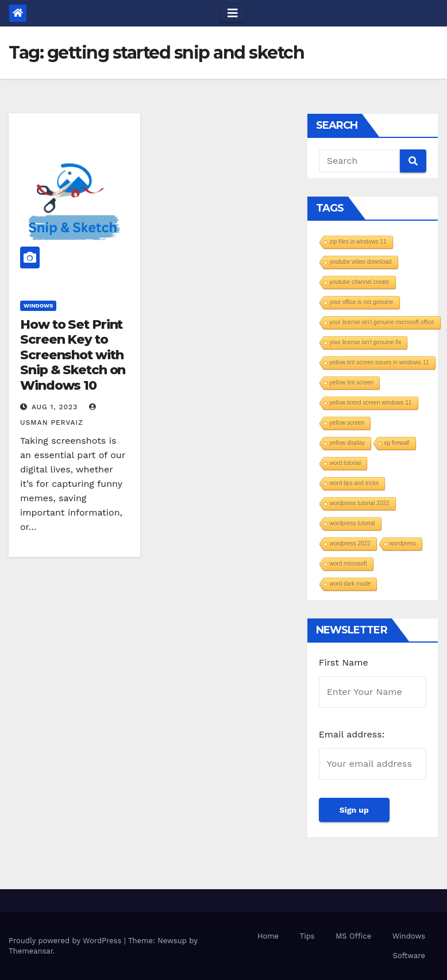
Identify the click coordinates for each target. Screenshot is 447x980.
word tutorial (345, 463)
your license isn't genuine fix (366, 342)
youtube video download (361, 262)
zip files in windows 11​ (358, 242)
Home (268, 936)
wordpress (403, 543)
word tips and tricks (354, 483)
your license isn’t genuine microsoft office (382, 322)
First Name (344, 662)
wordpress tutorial (352, 523)
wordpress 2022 (350, 543)
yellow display (348, 443)
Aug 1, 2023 (55, 407)
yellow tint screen (352, 383)
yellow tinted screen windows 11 (371, 403)
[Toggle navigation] (233, 13)
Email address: (352, 734)
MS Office (353, 936)
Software (409, 956)
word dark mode (350, 584)
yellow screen (347, 423)
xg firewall (396, 443)
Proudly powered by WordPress (66, 941)
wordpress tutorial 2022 (360, 503)
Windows (38, 305)
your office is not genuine (362, 302)
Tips (307, 936)
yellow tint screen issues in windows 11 (379, 362)
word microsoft (348, 564)
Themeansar (31, 951)
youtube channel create (360, 282)
